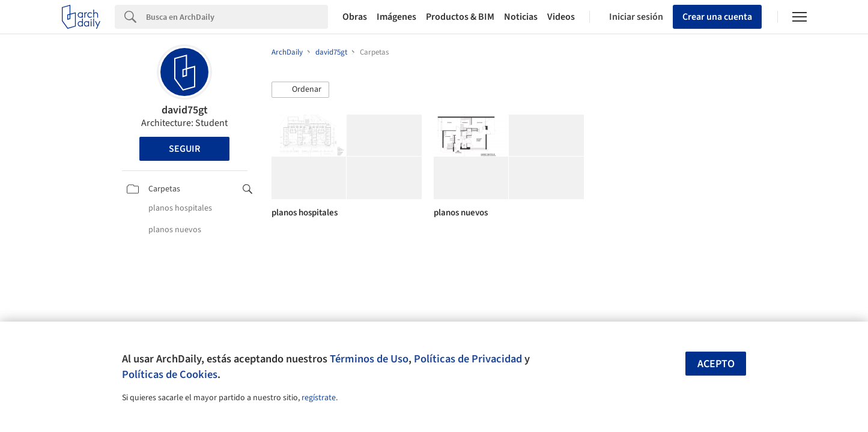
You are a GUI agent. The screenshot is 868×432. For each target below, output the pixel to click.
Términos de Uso (369, 359)
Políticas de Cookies (170, 374)
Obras (355, 17)
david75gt (185, 110)
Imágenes (396, 17)
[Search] (237, 17)
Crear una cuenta (717, 17)
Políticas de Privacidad (468, 359)
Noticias (521, 17)
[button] (300, 90)
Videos (561, 17)
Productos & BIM (460, 17)
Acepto (716, 364)
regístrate (319, 398)
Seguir (184, 149)
